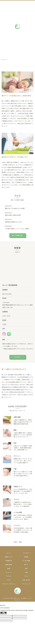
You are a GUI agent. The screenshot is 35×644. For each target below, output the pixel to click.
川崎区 (15, 545)
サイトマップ (26, 584)
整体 (20, 545)
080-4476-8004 (7, 297)
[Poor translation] (5, 613)
